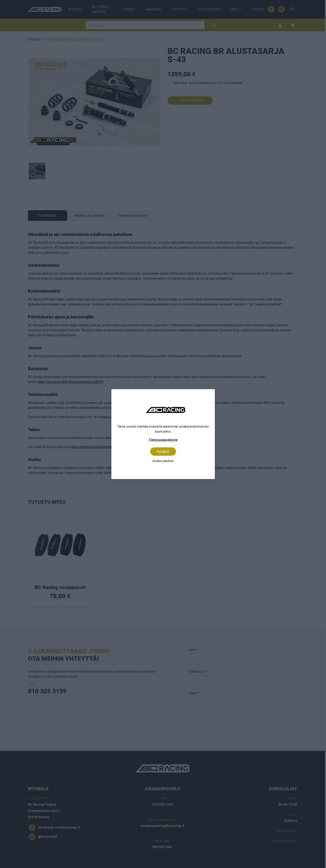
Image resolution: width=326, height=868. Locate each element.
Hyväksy (163, 451)
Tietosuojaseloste (163, 440)
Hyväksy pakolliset (163, 461)
